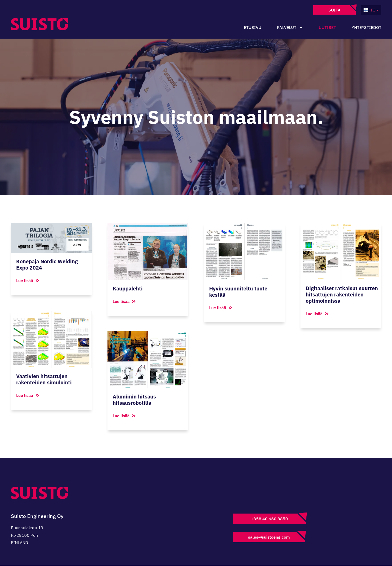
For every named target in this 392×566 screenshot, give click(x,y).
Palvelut (290, 27)
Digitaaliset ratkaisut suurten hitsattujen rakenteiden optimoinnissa (342, 294)
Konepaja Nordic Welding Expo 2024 (47, 264)
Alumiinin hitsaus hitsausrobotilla (134, 400)
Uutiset (327, 27)
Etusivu (253, 27)
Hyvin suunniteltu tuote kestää (238, 292)
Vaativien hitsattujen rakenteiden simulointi (44, 379)
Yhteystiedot (366, 27)
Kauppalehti (128, 288)
